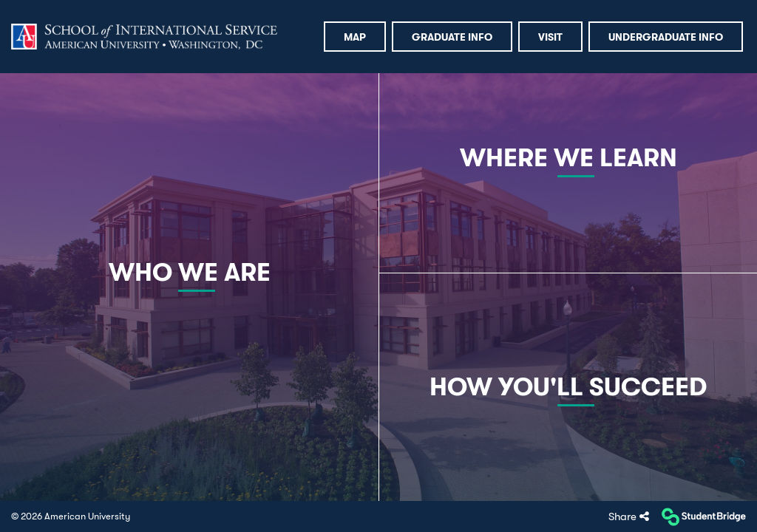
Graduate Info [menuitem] (452, 37)
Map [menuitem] (355, 37)
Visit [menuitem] (550, 37)
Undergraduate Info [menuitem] (666, 37)
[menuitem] (144, 37)
